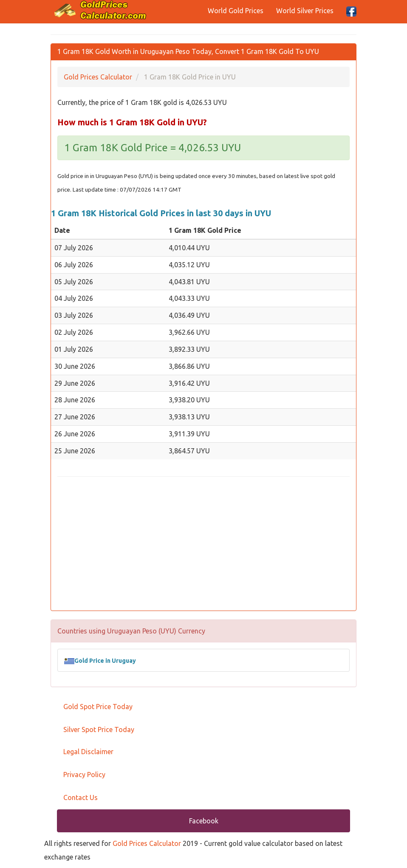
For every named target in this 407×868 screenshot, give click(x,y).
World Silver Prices (305, 11)
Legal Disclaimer (88, 752)
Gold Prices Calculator (147, 843)
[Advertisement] (203, 545)
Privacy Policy (84, 775)
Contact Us (81, 797)
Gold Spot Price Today (98, 707)
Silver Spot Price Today (99, 729)
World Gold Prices (236, 11)
